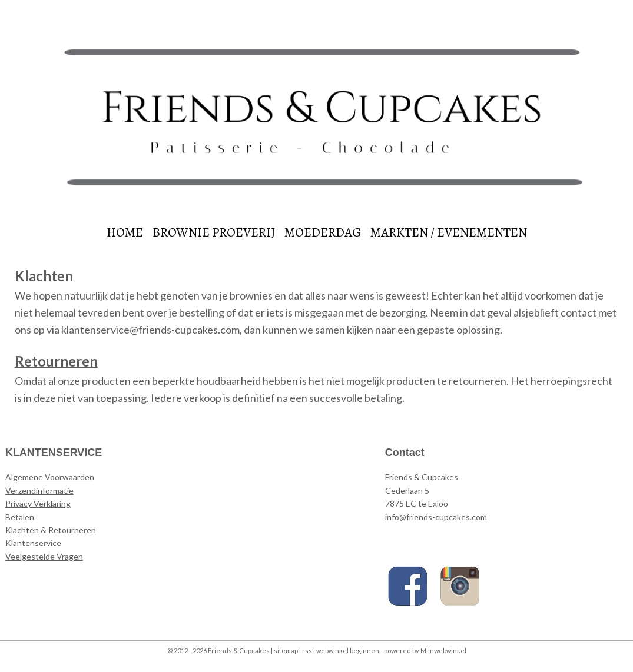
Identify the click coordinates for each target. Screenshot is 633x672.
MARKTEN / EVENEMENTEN (449, 232)
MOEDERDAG (323, 232)
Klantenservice (33, 543)
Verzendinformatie (39, 490)
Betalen (20, 517)
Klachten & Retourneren (51, 530)
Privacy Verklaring (38, 503)
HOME (125, 232)
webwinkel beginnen (348, 651)
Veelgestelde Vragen (44, 556)
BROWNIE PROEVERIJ (214, 232)
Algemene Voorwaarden (50, 477)
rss (307, 651)
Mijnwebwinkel (443, 651)
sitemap (286, 651)
